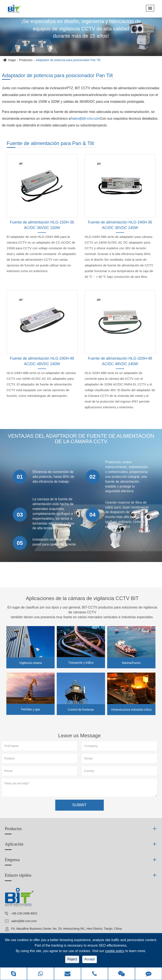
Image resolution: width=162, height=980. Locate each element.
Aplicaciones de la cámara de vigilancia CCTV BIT (82, 598)
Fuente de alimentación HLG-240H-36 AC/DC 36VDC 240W (120, 225)
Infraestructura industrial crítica (131, 710)
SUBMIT (79, 805)
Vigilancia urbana (30, 663)
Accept (90, 959)
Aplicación (14, 844)
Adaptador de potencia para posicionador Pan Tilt (68, 60)
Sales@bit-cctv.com (85, 119)
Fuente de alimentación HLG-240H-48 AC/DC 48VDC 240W (42, 361)
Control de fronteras (81, 710)
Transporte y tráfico (81, 663)
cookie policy (115, 951)
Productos (26, 60)
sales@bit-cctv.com (24, 921)
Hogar (12, 60)
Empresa (12, 860)
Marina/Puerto (131, 663)
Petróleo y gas (31, 709)
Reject (72, 959)
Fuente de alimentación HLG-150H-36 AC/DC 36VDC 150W (42, 225)
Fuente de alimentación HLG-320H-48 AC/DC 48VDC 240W (120, 361)
